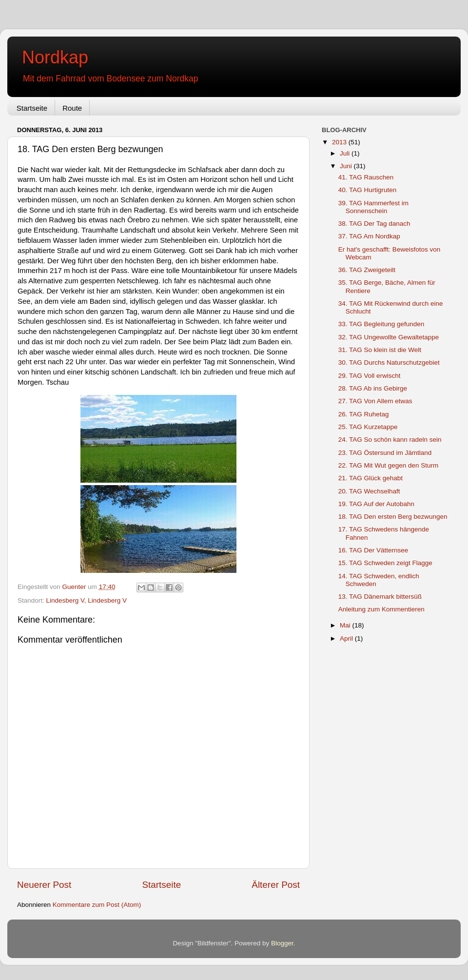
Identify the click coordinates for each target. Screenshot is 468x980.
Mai (346, 625)
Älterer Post (276, 885)
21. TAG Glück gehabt (370, 478)
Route (72, 108)
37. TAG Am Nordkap (369, 236)
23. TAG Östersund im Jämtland (385, 453)
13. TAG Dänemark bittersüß (380, 597)
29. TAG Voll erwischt (370, 376)
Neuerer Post (44, 885)
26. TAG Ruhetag (364, 414)
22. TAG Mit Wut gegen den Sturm (389, 465)
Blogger (282, 943)
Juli (346, 153)
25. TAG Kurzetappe (368, 427)
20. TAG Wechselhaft (369, 491)
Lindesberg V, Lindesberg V (87, 600)
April (347, 638)
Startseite (32, 108)
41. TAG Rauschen (366, 177)
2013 (340, 142)
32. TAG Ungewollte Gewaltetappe (389, 337)
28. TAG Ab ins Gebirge (373, 388)
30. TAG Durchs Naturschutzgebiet (389, 363)
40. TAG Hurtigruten (368, 190)
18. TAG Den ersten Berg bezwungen (393, 517)
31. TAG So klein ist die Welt (380, 350)
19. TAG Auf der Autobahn (376, 504)
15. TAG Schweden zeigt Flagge (385, 563)
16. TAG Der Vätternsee (373, 550)
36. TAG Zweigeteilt (367, 270)
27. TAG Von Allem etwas (375, 401)
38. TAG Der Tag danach (374, 224)
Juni (347, 166)
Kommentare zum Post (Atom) (97, 905)
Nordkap (55, 57)
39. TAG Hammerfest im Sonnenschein (373, 207)
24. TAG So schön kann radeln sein (390, 440)
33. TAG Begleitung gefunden (381, 324)
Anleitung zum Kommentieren (381, 609)
